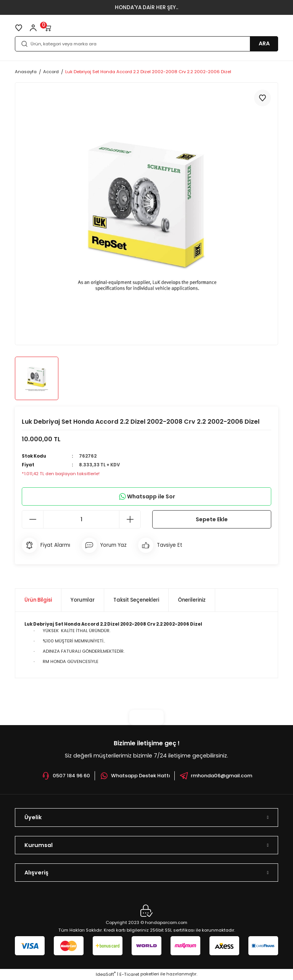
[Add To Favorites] (262, 98)
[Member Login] (33, 28)
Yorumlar (83, 600)
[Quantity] (81, 520)
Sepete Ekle (212, 520)
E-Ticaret (129, 975)
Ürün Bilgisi (38, 600)
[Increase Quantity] (130, 520)
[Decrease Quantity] (33, 520)
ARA (264, 43)
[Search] (146, 44)
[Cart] (48, 28)
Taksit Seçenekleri (136, 600)
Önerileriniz (192, 600)
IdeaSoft (106, 975)
